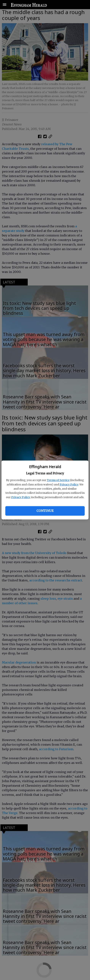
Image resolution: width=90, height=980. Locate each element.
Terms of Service (58, 480)
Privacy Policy (69, 484)
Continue (45, 511)
